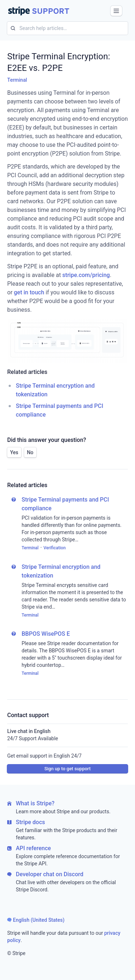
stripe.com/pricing (86, 275)
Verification (55, 548)
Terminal (17, 80)
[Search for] (11, 28)
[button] (116, 11)
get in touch (29, 292)
